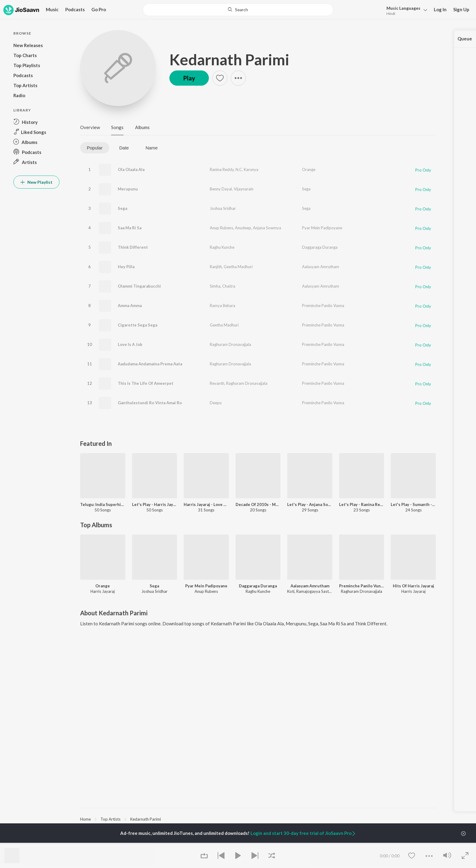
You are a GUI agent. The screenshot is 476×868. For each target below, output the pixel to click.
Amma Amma (130, 306)
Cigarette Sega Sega (138, 325)
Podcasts (75, 9)
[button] (405, 10)
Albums (142, 127)
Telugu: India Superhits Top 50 (103, 504)
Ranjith (216, 267)
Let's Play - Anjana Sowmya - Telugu (310, 504)
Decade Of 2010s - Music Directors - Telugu (258, 504)
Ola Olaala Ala (131, 169)
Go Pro (99, 9)
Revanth (217, 383)
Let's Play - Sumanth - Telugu (413, 504)
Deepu (216, 403)
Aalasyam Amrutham (321, 267)
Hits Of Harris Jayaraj (413, 586)
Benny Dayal (221, 189)
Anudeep (243, 228)
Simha (215, 286)
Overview (90, 127)
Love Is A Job (130, 344)
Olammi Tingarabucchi (139, 286)
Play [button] (189, 78)
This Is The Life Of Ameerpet (146, 383)
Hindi (391, 14)
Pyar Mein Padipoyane (322, 228)
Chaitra (229, 286)
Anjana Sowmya (267, 228)
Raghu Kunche (222, 247)
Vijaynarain (244, 189)
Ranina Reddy (222, 169)
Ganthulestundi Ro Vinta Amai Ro (150, 403)
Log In (440, 9)
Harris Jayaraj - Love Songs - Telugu (206, 504)
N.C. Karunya (247, 169)
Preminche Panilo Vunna (323, 306)
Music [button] (52, 9)
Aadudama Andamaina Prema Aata (150, 364)
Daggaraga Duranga (320, 247)
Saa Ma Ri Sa (130, 228)
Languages (403, 8)
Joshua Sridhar (223, 208)
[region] (258, 819)
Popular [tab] (95, 148)
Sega (306, 189)
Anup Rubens (221, 228)
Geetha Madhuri (238, 267)
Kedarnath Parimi (229, 60)
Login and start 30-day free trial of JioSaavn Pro (303, 833)
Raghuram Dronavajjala (230, 344)
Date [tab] (124, 148)
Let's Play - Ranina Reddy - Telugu (362, 504)
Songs (117, 127)
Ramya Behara (223, 306)
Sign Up (461, 9)
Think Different (133, 247)
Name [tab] (151, 148)
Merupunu (128, 189)
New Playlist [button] (36, 182)
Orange (309, 169)
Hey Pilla (126, 267)
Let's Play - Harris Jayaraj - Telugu (155, 504)
